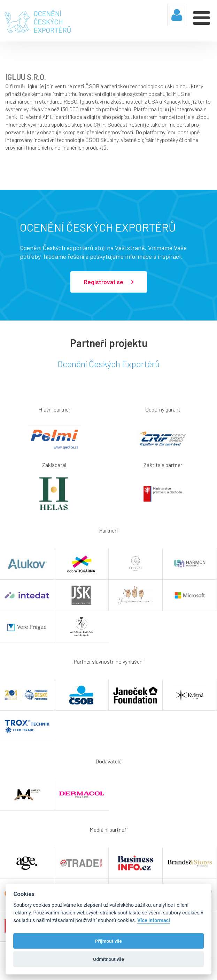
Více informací (154, 921)
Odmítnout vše (108, 959)
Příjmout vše (108, 941)
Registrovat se (109, 282)
